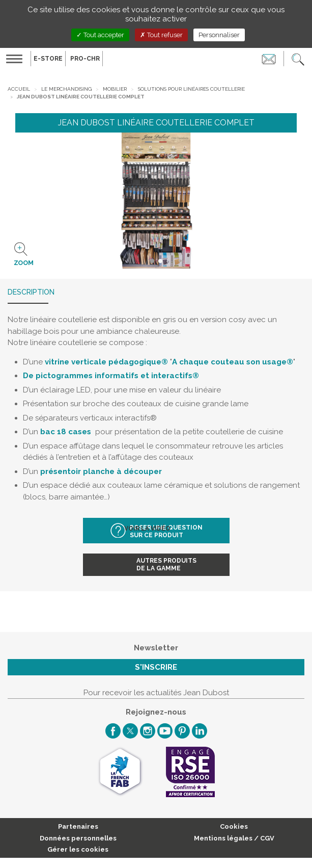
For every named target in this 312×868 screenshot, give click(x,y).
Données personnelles (78, 838)
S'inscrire (156, 667)
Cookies (234, 826)
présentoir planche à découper (101, 471)
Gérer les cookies (78, 849)
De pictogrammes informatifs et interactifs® (111, 376)
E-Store (48, 59)
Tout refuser (161, 35)
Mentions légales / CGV (234, 838)
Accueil (19, 89)
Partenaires (78, 826)
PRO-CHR (85, 59)
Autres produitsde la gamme (166, 564)
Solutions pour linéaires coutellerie (191, 89)
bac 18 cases (66, 432)
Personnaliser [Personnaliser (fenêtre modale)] (219, 35)
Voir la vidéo (148, 529)
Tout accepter (100, 35)
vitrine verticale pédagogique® (106, 362)
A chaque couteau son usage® (233, 362)
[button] (298, 59)
